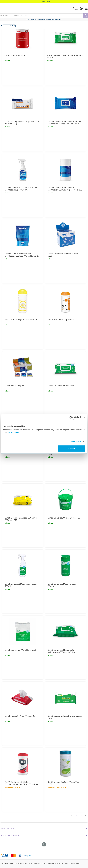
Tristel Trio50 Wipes (14, 386)
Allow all (72, 448)
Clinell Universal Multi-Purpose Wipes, (62, 585)
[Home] (86, 8)
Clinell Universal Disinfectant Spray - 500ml (22, 585)
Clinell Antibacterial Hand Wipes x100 (63, 255)
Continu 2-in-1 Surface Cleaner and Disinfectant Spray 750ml (21, 189)
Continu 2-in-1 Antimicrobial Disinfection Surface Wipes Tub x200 (65, 189)
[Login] (77, 8)
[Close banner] (85, 418)
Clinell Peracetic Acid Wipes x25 (20, 716)
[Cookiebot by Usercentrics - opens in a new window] (71, 418)
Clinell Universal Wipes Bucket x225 (65, 518)
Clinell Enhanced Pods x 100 (18, 55)
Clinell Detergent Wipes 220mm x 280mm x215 (21, 519)
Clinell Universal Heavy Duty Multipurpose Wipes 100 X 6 (61, 651)
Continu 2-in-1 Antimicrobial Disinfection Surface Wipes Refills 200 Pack (22, 255)
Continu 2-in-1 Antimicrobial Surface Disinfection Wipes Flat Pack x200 (64, 123)
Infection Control (9, 26)
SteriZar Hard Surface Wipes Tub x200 (63, 783)
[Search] (86, 16)
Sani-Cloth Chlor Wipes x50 (61, 320)
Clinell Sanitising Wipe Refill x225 (21, 650)
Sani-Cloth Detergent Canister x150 (21, 320)
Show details (76, 441)
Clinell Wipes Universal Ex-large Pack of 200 (65, 56)
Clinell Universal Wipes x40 (61, 386)
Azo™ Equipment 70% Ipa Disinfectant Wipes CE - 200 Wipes (21, 783)
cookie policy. (14, 432)
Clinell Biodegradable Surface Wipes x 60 (65, 717)
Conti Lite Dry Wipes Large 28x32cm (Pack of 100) (22, 123)
